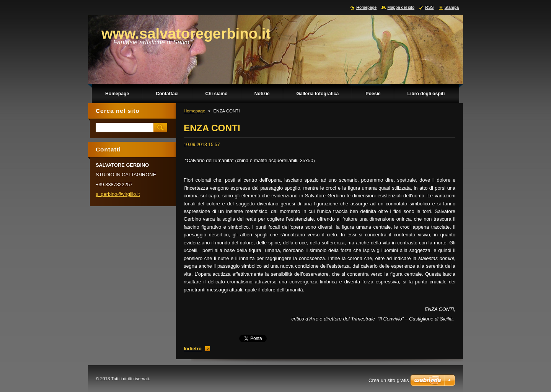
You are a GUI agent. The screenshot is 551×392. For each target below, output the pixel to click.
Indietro (193, 349)
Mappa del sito (401, 7)
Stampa (452, 7)
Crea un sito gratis (389, 380)
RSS (429, 7)
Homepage (194, 111)
